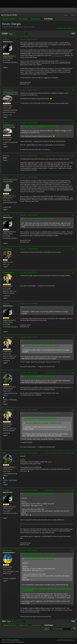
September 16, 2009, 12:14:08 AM (29, 410)
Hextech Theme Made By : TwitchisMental (13, 642)
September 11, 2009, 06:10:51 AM (29, 156)
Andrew (6, 40)
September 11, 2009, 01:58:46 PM (29, 177)
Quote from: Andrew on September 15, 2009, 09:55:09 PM (39, 341)
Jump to (47, 629)
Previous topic (62, 28)
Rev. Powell (7, 550)
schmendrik (7, 249)
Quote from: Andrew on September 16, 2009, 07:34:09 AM (39, 554)
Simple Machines (15, 640)
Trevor (6, 123)
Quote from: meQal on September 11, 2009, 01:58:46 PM (39, 219)
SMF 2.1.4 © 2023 (6, 640)
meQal (6, 177)
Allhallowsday (8, 272)
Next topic (71, 28)
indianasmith (8, 90)
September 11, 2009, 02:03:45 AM (29, 123)
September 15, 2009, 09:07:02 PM (29, 272)
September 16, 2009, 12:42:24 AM (29, 453)
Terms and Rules (65, 640)
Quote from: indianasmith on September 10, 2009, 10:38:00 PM (40, 126)
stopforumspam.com (58, 55)
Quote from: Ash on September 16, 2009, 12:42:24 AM (38, 494)
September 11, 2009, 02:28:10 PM (29, 215)
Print (73, 34)
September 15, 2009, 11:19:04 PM (29, 373)
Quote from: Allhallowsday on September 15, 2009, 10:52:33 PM (41, 413)
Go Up (4, 621)
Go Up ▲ (73, 640)
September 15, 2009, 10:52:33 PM (29, 337)
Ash (4, 373)
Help (58, 640)
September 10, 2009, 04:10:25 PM (29, 39)
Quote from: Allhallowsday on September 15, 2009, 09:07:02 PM (41, 307)
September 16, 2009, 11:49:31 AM (29, 550)
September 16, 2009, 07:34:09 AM (29, 490)
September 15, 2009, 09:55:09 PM (29, 304)
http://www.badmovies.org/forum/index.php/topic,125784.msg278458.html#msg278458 (47, 524)
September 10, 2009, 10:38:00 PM (29, 90)
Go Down (5, 34)
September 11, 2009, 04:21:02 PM (29, 249)
